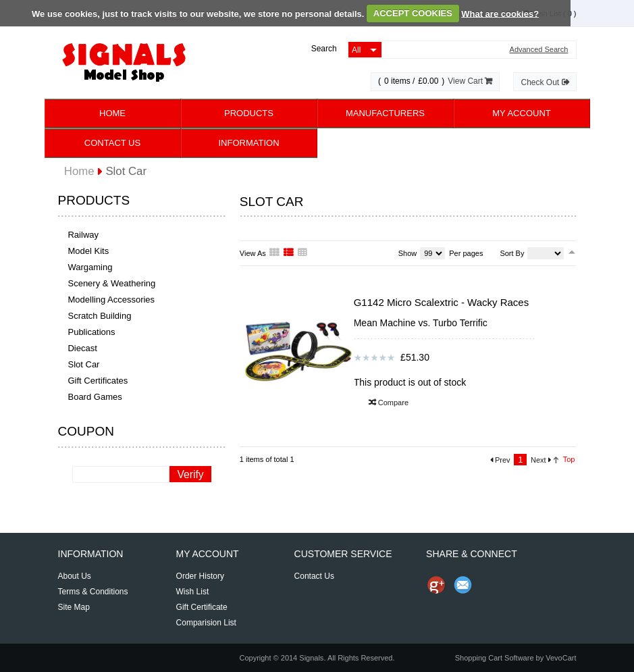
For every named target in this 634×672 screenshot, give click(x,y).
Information (248, 143)
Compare (389, 403)
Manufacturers (385, 113)
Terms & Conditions (93, 592)
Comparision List (206, 623)
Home (112, 113)
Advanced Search (539, 50)
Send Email (463, 585)
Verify (191, 474)
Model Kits (88, 251)
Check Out (545, 82)
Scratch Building (99, 316)
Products (249, 113)
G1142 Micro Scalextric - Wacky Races (442, 302)
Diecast (82, 348)
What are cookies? (500, 13)
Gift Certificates (98, 381)
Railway (83, 235)
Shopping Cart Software (495, 658)
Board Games (95, 397)
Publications (91, 332)
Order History (200, 576)
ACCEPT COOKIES (413, 13)
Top (569, 459)
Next (541, 460)
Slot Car (83, 364)
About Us (75, 576)
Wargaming (90, 267)
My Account (521, 113)
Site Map (74, 607)
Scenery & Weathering (111, 283)
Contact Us (112, 143)
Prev (500, 460)
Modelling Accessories (111, 300)
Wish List (193, 592)
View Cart (470, 81)
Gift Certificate (202, 607)
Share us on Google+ (436, 585)
